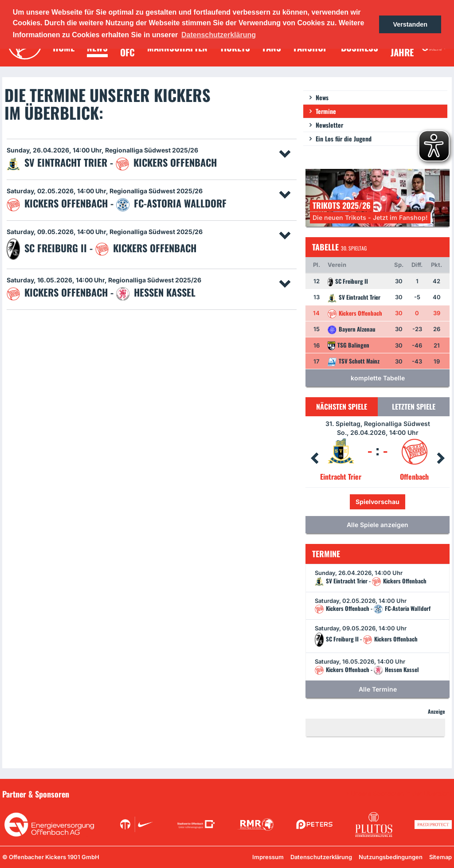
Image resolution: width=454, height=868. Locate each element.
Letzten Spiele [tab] (414, 407)
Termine (326, 111)
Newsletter (329, 125)
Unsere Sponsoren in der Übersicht (401, 794)
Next (441, 458)
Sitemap (440, 857)
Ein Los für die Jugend (344, 139)
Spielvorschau (378, 502)
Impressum (268, 857)
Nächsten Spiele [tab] (342, 407)
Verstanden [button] (410, 24)
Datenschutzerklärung (321, 857)
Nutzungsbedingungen (391, 857)
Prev (314, 458)
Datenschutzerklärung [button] (219, 35)
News (322, 97)
